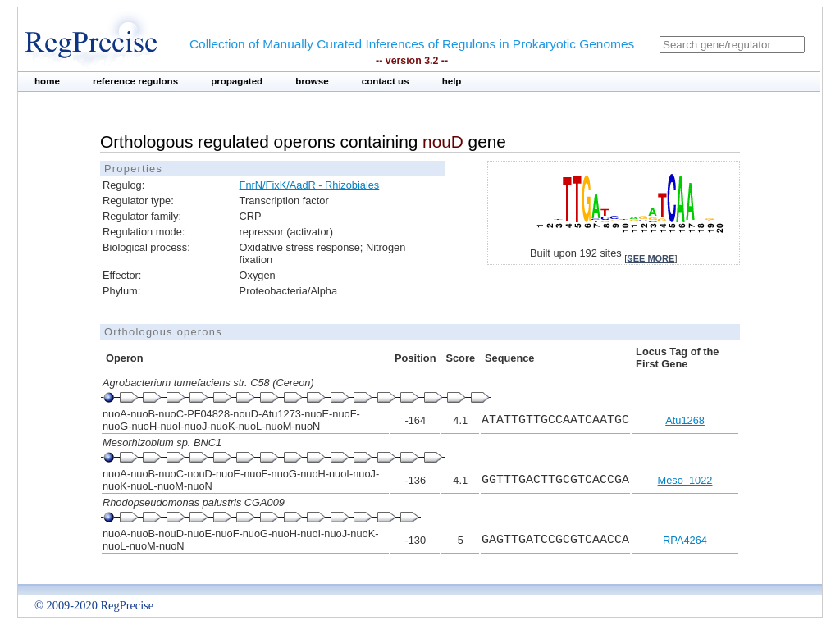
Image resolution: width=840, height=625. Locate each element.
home (47, 81)
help (452, 81)
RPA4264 (685, 540)
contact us (386, 81)
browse (312, 81)
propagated (237, 81)
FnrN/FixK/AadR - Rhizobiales (310, 185)
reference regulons (135, 81)
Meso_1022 (685, 480)
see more (651, 258)
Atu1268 (685, 420)
